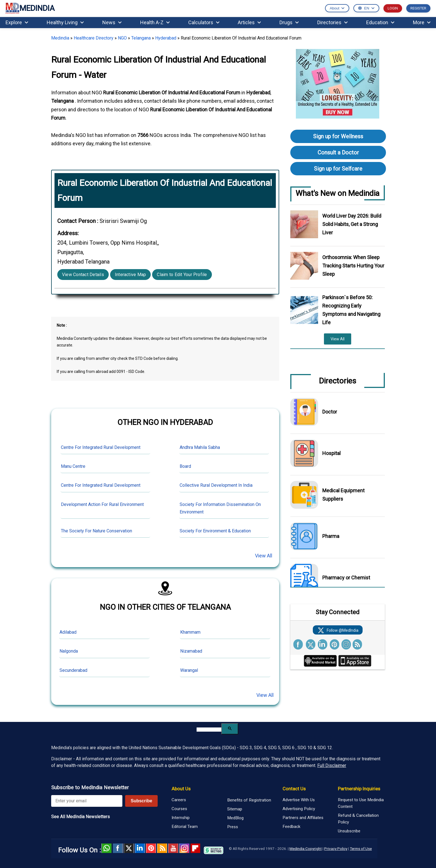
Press (233, 827)
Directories (332, 22)
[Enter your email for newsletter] (87, 801)
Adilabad (68, 632)
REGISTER (418, 8)
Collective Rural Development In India (216, 485)
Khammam (190, 632)
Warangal (189, 670)
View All (264, 556)
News (112, 22)
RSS (162, 848)
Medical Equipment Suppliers (343, 495)
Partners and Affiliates (303, 818)
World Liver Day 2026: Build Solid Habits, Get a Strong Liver (352, 224)
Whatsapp (106, 848)
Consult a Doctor (338, 153)
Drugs (289, 22)
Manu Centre (73, 466)
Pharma (331, 536)
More (422, 22)
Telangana (141, 38)
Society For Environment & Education (215, 531)
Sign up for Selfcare (338, 169)
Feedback (291, 827)
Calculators (204, 22)
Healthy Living (65, 22)
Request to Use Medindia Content (361, 803)
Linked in (140, 848)
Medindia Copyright (306, 849)
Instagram (184, 848)
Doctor (330, 412)
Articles (249, 22)
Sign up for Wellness (338, 136)
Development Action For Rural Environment (102, 504)
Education (380, 22)
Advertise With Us (299, 800)
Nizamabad (191, 651)
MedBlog (235, 818)
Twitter (129, 848)
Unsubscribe (349, 831)
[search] (209, 730)
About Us (181, 789)
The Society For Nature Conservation (96, 531)
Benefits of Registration (249, 800)
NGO (122, 38)
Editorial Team (185, 827)
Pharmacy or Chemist (346, 578)
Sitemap (235, 809)
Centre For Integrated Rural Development (101, 447)
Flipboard (195, 848)
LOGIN (393, 8)
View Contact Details (83, 275)
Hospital (331, 453)
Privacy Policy (336, 849)
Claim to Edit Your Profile (182, 275)
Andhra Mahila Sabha (200, 447)
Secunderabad (73, 670)
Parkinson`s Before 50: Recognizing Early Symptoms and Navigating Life (351, 310)
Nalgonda (69, 651)
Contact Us (294, 789)
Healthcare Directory (94, 38)
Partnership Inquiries (359, 789)
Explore (17, 22)
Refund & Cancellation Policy (358, 819)
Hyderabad (166, 38)
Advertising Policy (299, 809)
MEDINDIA (30, 8)
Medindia (60, 38)
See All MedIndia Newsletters (80, 817)
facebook (118, 848)
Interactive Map (131, 275)
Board (185, 466)
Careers (179, 800)
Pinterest (151, 848)
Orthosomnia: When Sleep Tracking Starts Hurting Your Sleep (353, 266)
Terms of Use (361, 849)
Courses (179, 809)
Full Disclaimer (332, 765)
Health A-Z (155, 22)
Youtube (173, 848)
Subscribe (141, 801)
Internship (181, 818)
